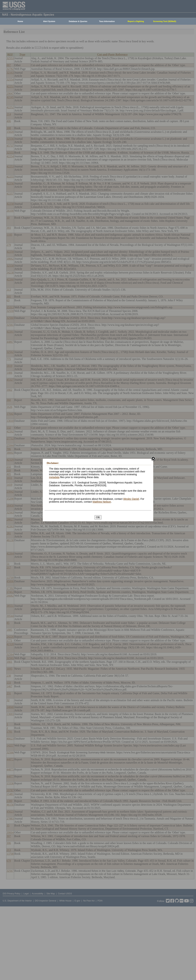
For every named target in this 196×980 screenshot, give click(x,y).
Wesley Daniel (131, 499)
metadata (54, 477)
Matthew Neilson (102, 502)
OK (98, 517)
